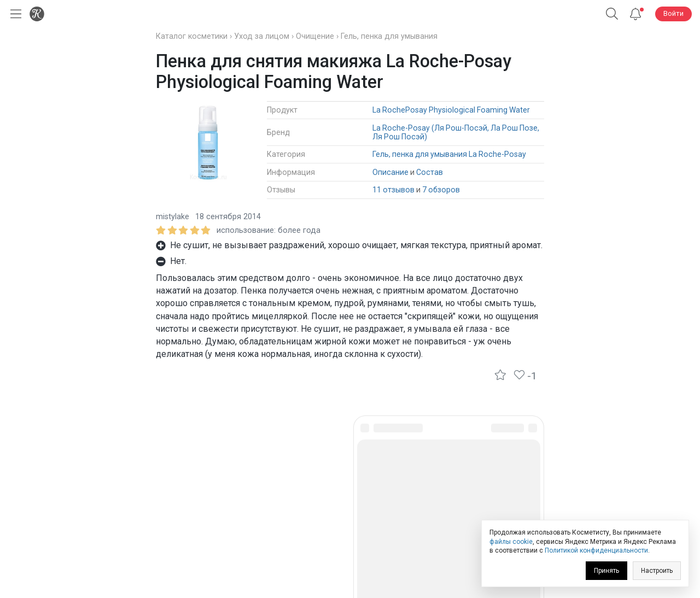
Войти (673, 13)
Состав (430, 172)
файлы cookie (511, 542)
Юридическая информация (350, 512)
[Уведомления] (635, 14)
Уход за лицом (262, 36)
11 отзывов (393, 190)
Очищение (315, 36)
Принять (606, 571)
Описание (390, 172)
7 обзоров (441, 190)
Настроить (657, 571)
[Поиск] (612, 14)
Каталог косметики (192, 36)
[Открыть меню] (14, 14)
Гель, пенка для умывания (389, 36)
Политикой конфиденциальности (596, 550)
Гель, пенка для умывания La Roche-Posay (449, 154)
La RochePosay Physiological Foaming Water (451, 110)
